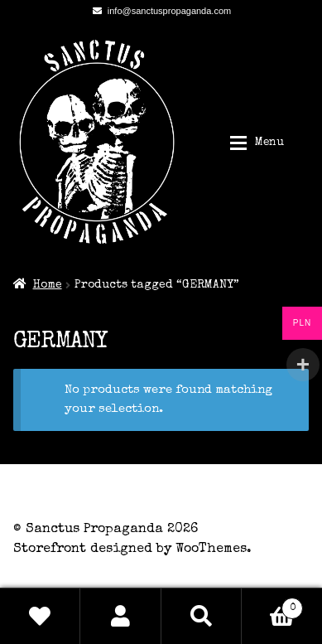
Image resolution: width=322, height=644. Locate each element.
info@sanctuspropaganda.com (159, 11)
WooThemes (211, 550)
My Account (120, 616)
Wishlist (40, 616)
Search (202, 616)
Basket (273, 605)
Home (48, 285)
